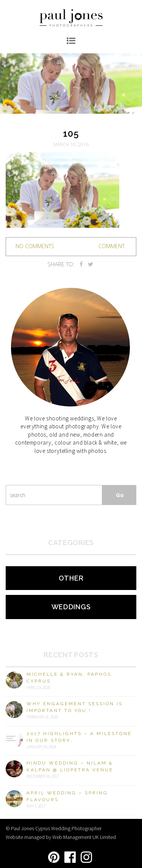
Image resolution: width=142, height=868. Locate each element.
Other (71, 578)
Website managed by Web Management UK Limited (61, 837)
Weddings (71, 607)
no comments (35, 246)
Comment (112, 246)
